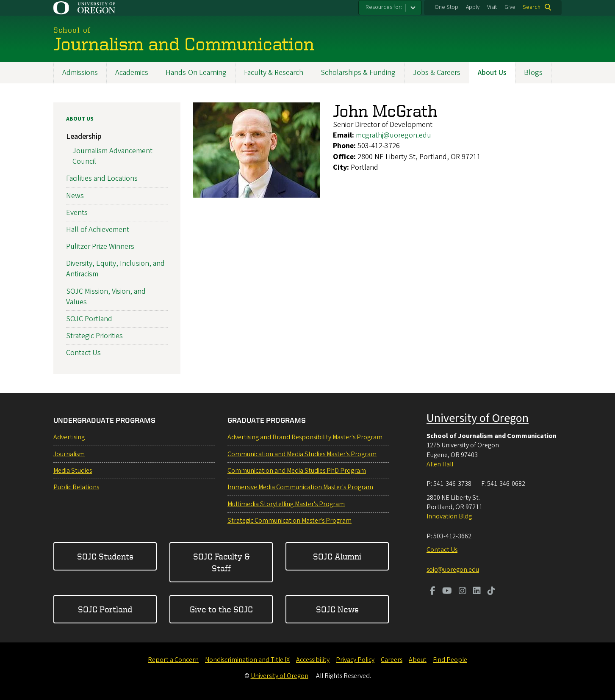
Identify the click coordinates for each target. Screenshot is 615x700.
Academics (132, 73)
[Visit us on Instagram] (463, 592)
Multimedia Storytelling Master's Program (286, 504)
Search (532, 7)
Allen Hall (440, 464)
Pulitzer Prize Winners (100, 247)
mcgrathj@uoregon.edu (393, 135)
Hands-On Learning (196, 73)
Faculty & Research (274, 73)
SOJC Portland (89, 319)
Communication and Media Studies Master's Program (302, 454)
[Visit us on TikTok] (491, 592)
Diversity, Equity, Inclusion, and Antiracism (115, 269)
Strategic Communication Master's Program (289, 521)
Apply (473, 7)
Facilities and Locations (102, 178)
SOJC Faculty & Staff (221, 562)
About (418, 660)
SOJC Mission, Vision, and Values (106, 296)
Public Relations (76, 487)
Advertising (69, 437)
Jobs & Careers (437, 73)
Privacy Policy (355, 660)
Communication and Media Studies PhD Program (297, 471)
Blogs (533, 73)
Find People (450, 660)
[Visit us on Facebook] (433, 592)
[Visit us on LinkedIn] (477, 592)
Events (77, 212)
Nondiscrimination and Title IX (247, 660)
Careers (392, 660)
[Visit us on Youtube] (447, 592)
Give (510, 7)
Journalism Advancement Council (112, 156)
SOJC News (337, 609)
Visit (492, 7)
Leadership (84, 136)
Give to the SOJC (221, 609)
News (75, 195)
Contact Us (83, 353)
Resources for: (384, 7)
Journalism (69, 454)
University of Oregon (478, 418)
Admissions (80, 73)
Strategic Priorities (94, 336)
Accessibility (313, 660)
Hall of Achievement (98, 230)
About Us (492, 73)
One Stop (446, 7)
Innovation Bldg (449, 516)
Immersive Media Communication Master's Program (300, 487)
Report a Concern (173, 660)
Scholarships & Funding (358, 73)
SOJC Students (105, 556)
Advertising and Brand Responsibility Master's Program (305, 437)
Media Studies (73, 471)
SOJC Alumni (337, 556)
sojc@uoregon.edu (453, 570)
